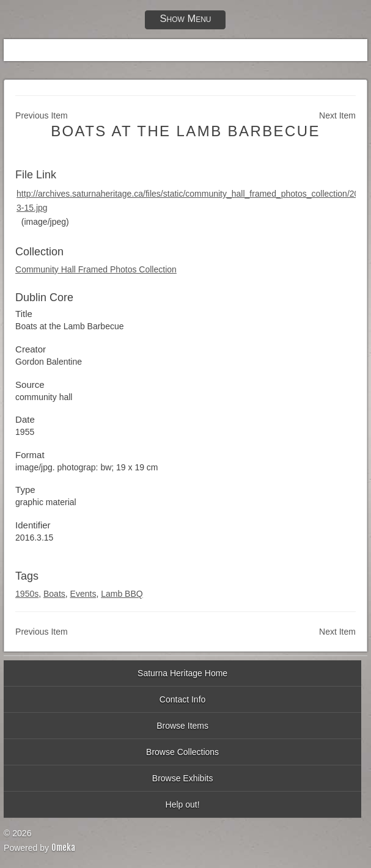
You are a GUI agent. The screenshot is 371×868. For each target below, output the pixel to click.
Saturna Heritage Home (182, 673)
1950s (27, 594)
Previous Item (42, 115)
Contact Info (183, 699)
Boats (54, 594)
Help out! (183, 804)
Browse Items (182, 726)
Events (83, 594)
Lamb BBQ (122, 594)
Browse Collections (182, 752)
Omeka (63, 848)
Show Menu (185, 18)
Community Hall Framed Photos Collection (96, 269)
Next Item (337, 115)
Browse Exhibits (183, 778)
